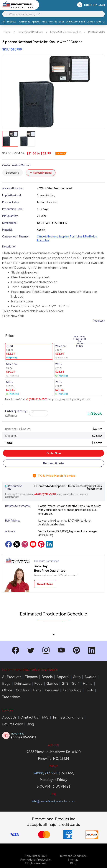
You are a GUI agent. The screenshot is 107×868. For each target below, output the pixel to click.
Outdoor (23, 690)
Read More (45, 584)
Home (7, 32)
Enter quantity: (16, 413)
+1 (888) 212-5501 (37, 399)
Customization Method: (17, 165)
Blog (30, 724)
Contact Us (29, 717)
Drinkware (72, 22)
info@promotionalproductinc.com (54, 801)
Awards (53, 22)
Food (82, 22)
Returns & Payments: (18, 506)
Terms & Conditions (68, 717)
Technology (72, 690)
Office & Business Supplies (66, 32)
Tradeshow (11, 697)
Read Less (99, 320)
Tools (89, 690)
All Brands (24, 22)
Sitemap (73, 859)
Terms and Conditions (73, 856)
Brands (47, 677)
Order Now (54, 453)
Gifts (99, 22)
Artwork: (11, 531)
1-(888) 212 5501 (46, 773)
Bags (61, 22)
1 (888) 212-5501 (94, 5)
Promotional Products (30, 32)
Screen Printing (41, 172)
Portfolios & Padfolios (83, 236)
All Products (9, 22)
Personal (52, 690)
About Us (9, 717)
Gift (65, 683)
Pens (37, 690)
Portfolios (43, 240)
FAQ (45, 717)
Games (90, 22)
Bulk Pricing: (13, 520)
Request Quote (54, 463)
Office (7, 690)
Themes (31, 677)
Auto (44, 22)
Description (9, 246)
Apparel (36, 22)
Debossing (13, 172)
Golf (75, 683)
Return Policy (13, 724)
